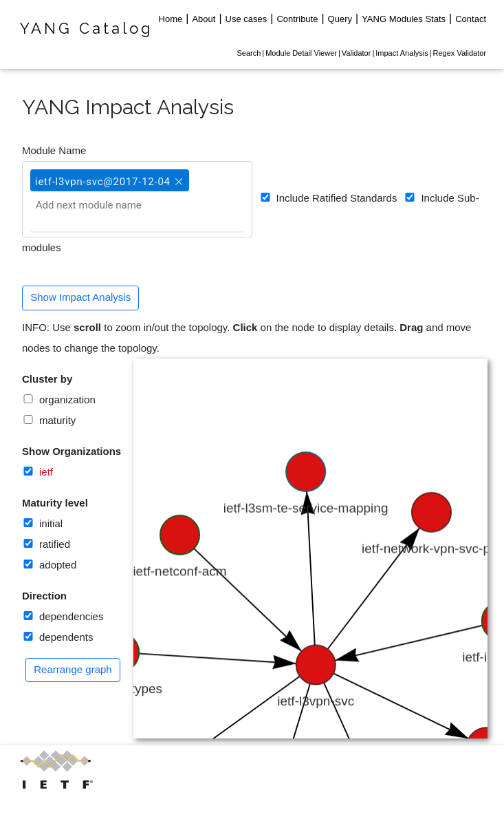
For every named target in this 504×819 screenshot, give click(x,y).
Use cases (246, 19)
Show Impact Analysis (80, 297)
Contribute (297, 19)
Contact (471, 19)
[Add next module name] (104, 205)
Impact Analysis (402, 53)
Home (171, 19)
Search (249, 53)
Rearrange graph (73, 669)
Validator (357, 53)
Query (340, 19)
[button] (177, 175)
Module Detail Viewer (301, 53)
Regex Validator (460, 53)
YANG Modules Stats (404, 19)
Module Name (54, 150)
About (204, 19)
